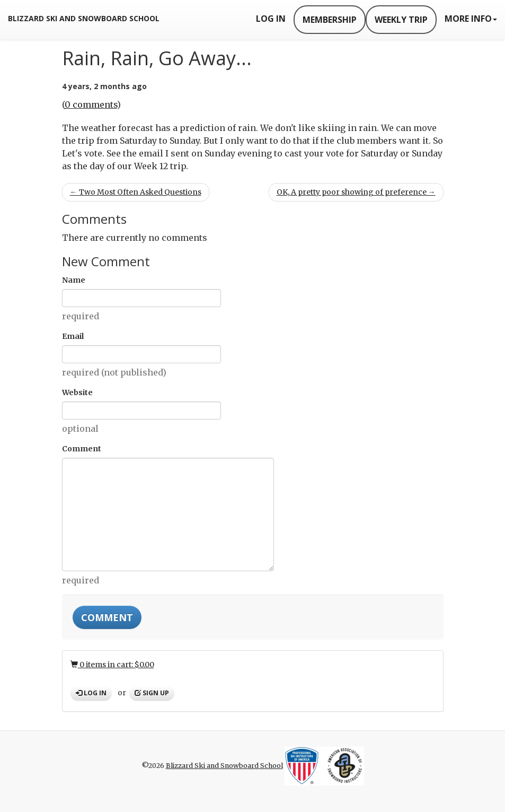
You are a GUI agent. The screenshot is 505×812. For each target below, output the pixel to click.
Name (74, 280)
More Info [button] (471, 19)
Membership (330, 20)
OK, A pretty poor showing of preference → (356, 192)
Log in (91, 693)
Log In (271, 19)
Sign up (152, 693)
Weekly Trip (401, 20)
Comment (82, 449)
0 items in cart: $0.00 (112, 665)
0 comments (91, 104)
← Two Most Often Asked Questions (136, 192)
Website (77, 392)
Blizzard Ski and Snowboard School (84, 18)
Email (73, 336)
